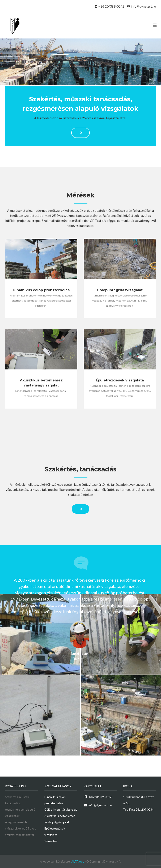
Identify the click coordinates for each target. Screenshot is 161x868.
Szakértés (51, 841)
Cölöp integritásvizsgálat (61, 809)
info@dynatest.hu (143, 6)
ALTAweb (78, 861)
